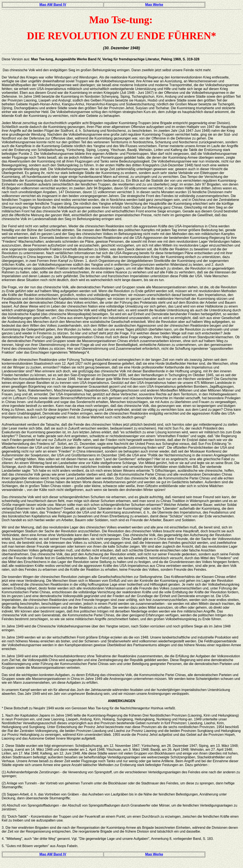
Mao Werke (154, 5)
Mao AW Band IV (53, 5)
